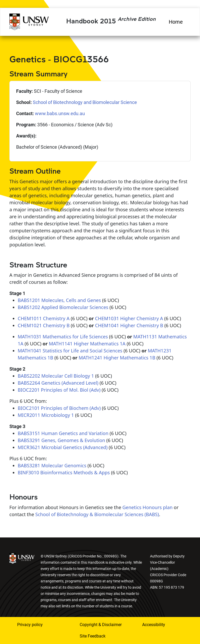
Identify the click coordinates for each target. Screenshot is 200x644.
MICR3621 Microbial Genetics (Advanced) (63, 447)
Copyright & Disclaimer (101, 625)
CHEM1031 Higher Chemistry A (129, 318)
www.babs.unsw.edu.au (60, 113)
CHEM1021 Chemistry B (44, 325)
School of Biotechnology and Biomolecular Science (85, 102)
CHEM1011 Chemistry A (44, 318)
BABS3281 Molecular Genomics (52, 465)
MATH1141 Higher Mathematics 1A (87, 344)
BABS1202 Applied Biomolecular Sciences (63, 307)
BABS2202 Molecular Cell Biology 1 (56, 376)
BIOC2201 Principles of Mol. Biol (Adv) (59, 390)
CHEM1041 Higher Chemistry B (129, 325)
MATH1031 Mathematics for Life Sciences (63, 337)
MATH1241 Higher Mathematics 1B (117, 358)
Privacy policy (30, 625)
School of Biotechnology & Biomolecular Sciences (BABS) (97, 514)
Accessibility (154, 625)
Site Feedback (93, 636)
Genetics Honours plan (148, 507)
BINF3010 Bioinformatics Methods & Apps (64, 472)
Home (176, 22)
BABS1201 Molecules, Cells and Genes (59, 300)
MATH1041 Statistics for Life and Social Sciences (70, 351)
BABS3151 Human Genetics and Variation (63, 433)
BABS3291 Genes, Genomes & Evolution (61, 440)
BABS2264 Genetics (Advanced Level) (58, 383)
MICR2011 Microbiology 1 (46, 415)
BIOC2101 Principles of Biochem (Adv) (59, 408)
